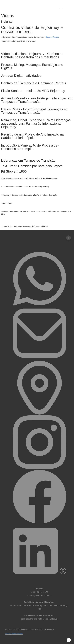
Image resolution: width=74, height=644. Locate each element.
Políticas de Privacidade (14, 634)
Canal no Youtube (52, 37)
